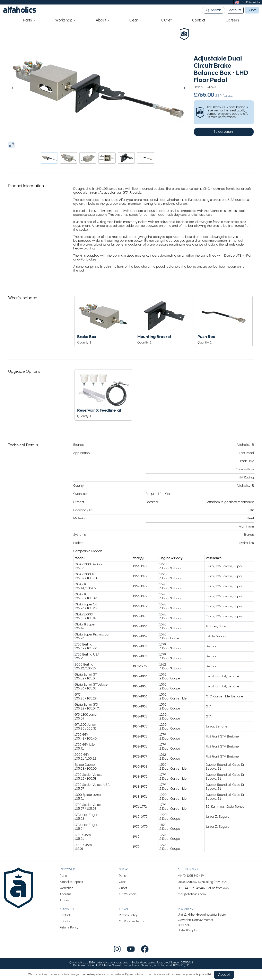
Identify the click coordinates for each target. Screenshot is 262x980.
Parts (63, 884)
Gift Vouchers (128, 903)
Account (235, 10)
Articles (65, 909)
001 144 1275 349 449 (191, 897)
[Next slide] (176, 88)
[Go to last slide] (21, 88)
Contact (65, 924)
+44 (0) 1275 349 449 (191, 884)
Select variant (224, 132)
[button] (49, 158)
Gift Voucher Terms (131, 930)
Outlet (123, 897)
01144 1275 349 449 (190, 891)
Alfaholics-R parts (71, 891)
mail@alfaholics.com (192, 903)
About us (65, 903)
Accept (224, 975)
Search (216, 10)
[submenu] (259, 2)
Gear (122, 891)
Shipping (65, 930)
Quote (252, 10)
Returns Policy (69, 936)
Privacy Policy (128, 924)
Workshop (67, 897)
